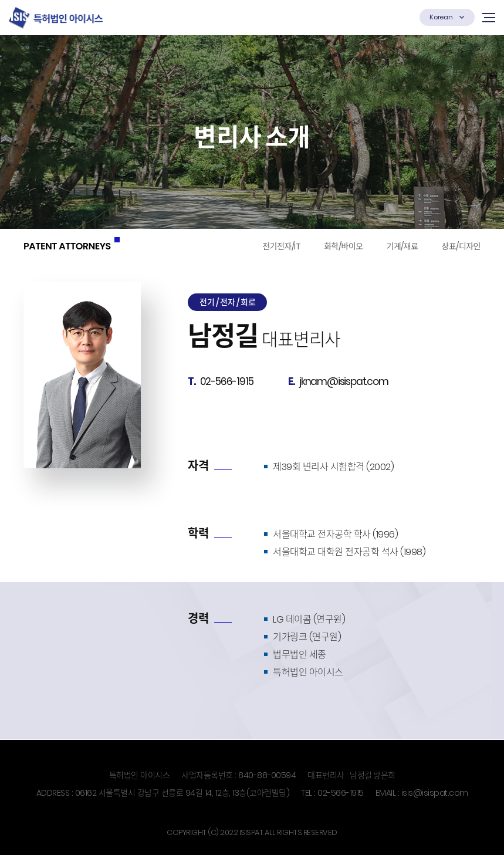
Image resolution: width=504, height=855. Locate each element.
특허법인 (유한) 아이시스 (56, 18)
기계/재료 (402, 246)
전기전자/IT (281, 246)
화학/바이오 (343, 246)
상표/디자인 (461, 246)
